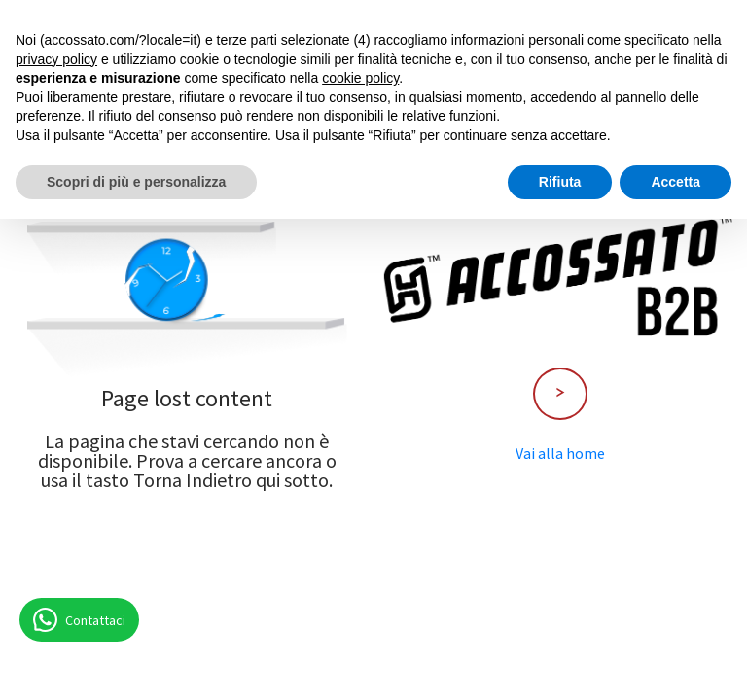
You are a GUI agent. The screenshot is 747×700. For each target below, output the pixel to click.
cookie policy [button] (360, 78)
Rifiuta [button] (560, 182)
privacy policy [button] (56, 59)
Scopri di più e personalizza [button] (136, 182)
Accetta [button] (676, 182)
